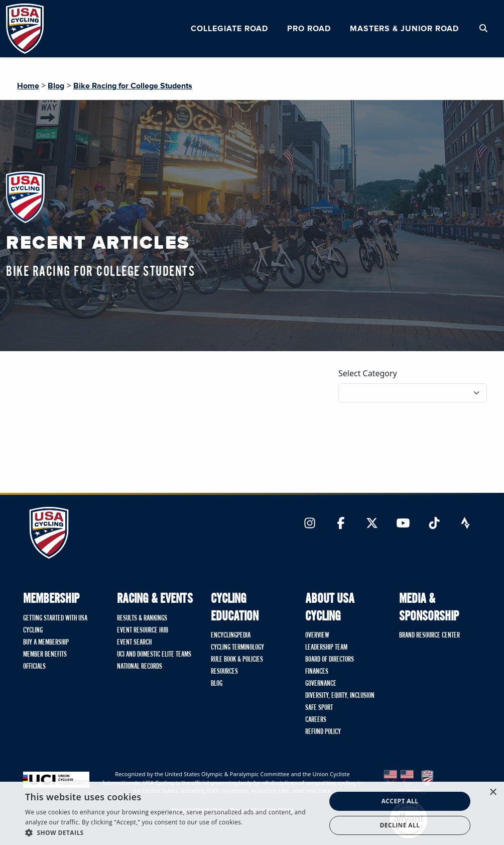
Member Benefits (45, 655)
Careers (316, 720)
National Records (140, 667)
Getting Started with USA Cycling (55, 624)
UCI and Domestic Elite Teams (154, 655)
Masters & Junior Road (404, 29)
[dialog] (252, 813)
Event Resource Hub (143, 630)
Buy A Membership (46, 643)
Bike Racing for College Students (133, 86)
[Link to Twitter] (372, 524)
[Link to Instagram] (310, 524)
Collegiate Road (229, 29)
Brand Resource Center (429, 636)
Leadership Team (326, 648)
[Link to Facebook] (341, 524)
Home (28, 86)
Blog (56, 86)
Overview (317, 636)
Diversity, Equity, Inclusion (340, 696)
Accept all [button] (400, 801)
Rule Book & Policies (237, 660)
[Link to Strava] (465, 524)
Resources (224, 672)
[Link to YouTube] (403, 524)
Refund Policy (323, 732)
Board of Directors (330, 660)
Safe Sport (319, 708)
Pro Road (309, 29)
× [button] (493, 793)
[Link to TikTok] (434, 524)
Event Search (134, 643)
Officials (34, 667)
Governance (321, 684)
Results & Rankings (142, 618)
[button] (171, 832)
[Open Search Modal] (483, 29)
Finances (317, 672)
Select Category (368, 373)
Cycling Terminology (237, 648)
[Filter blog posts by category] (413, 393)
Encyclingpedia (231, 636)
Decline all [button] (400, 825)
